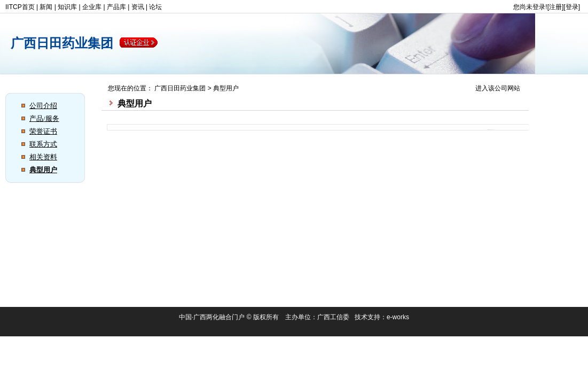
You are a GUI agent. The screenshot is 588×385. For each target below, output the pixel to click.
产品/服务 (44, 118)
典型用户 (43, 170)
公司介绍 (43, 106)
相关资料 (43, 157)
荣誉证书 (43, 131)
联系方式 (43, 144)
